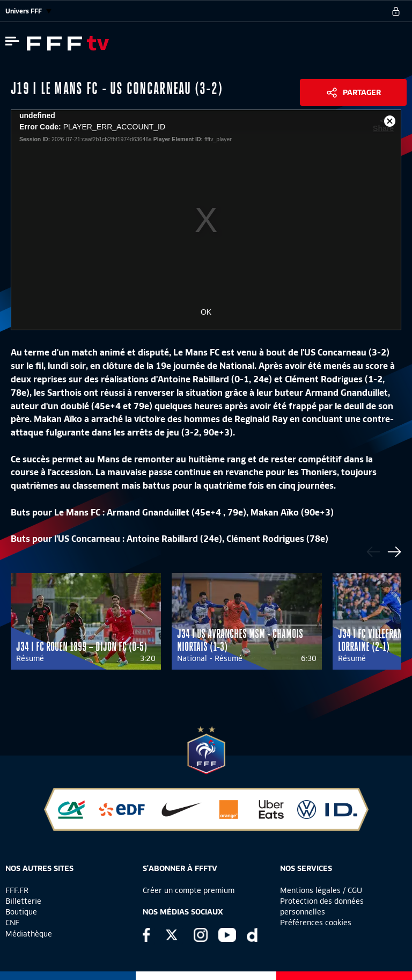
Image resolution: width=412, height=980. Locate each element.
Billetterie (23, 901)
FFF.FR (17, 890)
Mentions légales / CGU (321, 890)
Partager (362, 92)
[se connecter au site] (396, 11)
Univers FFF (28, 11)
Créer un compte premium (189, 890)
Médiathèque (29, 934)
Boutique (21, 912)
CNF (12, 923)
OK (206, 312)
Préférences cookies (316, 923)
